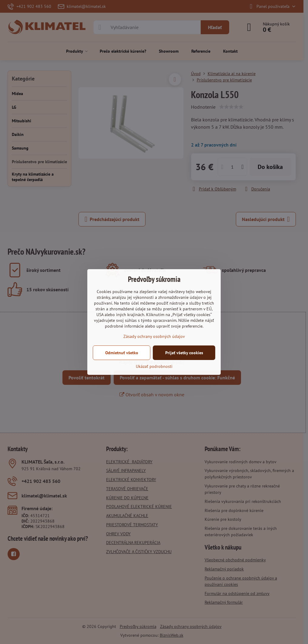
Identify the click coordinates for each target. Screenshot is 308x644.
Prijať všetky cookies (184, 353)
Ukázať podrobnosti (154, 366)
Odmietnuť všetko (122, 353)
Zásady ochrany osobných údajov (154, 336)
